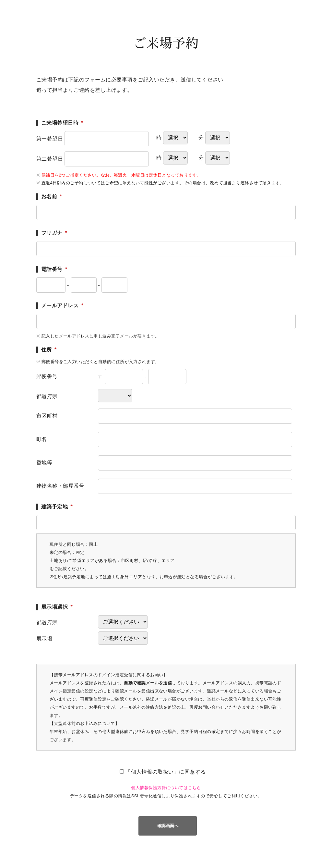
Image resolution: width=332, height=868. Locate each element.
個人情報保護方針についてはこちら (166, 788)
